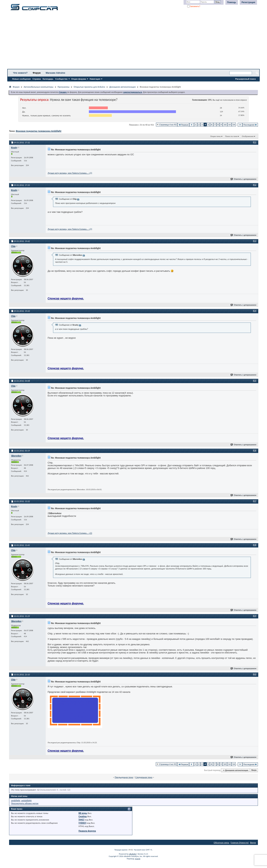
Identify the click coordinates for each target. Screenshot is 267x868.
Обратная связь (221, 843)
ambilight (16, 800)
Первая (183, 125)
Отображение (248, 136)
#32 (255, 185)
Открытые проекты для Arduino (89, 87)
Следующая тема (144, 777)
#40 (255, 674)
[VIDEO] (82, 823)
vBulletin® (133, 854)
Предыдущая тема (124, 777)
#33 (255, 241)
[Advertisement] (114, 41)
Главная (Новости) (240, 843)
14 (229, 125)
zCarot (138, 859)
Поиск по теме (231, 136)
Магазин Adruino (56, 73)
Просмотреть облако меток (25, 803)
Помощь (232, 2)
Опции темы (216, 136)
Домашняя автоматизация (122, 87)
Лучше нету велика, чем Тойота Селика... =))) (70, 173)
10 (225, 125)
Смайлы (83, 816)
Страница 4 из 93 (168, 125)
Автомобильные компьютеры (38, 87)
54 (234, 125)
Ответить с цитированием (244, 179)
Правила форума (87, 831)
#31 (255, 142)
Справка (37, 79)
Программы (64, 87)
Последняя (250, 125)
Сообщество (61, 79)
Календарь (48, 79)
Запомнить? (194, 6)
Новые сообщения (21, 79)
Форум (37, 73)
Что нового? (20, 73)
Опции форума (79, 79)
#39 (255, 616)
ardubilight (26, 800)
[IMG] (81, 820)
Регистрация (248, 2)
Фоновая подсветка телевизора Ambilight (39, 131)
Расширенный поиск (246, 79)
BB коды (83, 813)
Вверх (254, 770)
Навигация (95, 79)
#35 (255, 381)
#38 (255, 545)
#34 (255, 311)
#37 (255, 501)
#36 (255, 450)
